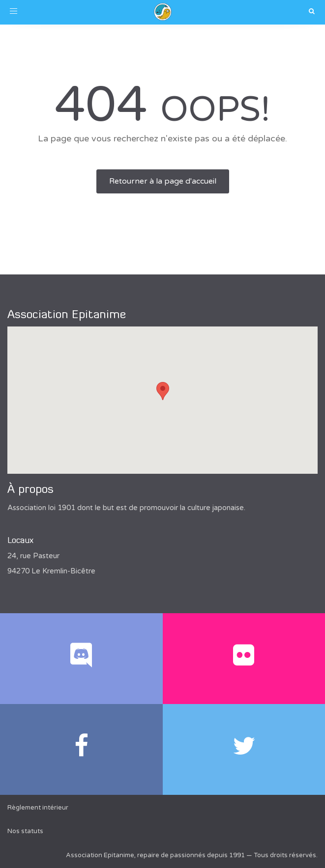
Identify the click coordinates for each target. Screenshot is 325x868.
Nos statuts (25, 831)
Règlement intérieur (38, 808)
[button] (163, 391)
